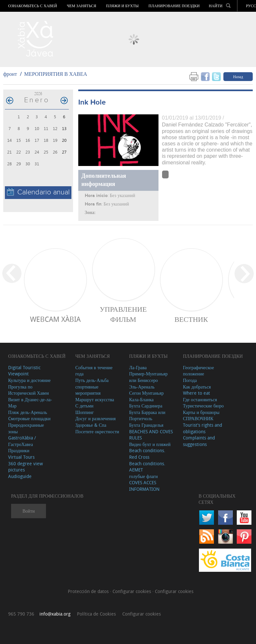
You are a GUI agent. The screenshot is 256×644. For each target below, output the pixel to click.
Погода (190, 380)
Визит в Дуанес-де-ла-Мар (30, 403)
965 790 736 (21, 614)
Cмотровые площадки (29, 418)
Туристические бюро (203, 406)
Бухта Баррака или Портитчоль (147, 415)
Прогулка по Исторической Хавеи (29, 390)
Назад (238, 76)
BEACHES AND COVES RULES (151, 435)
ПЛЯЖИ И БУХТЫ (122, 6)
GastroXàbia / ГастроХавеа (22, 441)
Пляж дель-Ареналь (28, 412)
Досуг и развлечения (96, 418)
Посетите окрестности (97, 431)
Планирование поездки (174, 6)
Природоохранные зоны (26, 428)
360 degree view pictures (25, 467)
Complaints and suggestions (199, 441)
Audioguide (20, 476)
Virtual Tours (21, 457)
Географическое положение (198, 371)
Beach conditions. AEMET (147, 467)
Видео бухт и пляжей (150, 444)
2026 (38, 94)
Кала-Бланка (141, 399)
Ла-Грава (138, 367)
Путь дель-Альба (92, 380)
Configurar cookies (132, 591)
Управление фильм (123, 314)
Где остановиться (200, 399)
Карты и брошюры (201, 412)
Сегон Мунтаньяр (146, 393)
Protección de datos (89, 591)
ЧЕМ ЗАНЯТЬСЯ (82, 6)
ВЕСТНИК (191, 319)
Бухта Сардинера (146, 406)
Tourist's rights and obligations (203, 428)
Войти (29, 511)
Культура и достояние (29, 380)
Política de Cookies (96, 614)
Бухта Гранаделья (146, 425)
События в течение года (94, 371)
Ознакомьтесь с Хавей (33, 6)
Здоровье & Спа (91, 425)
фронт (10, 74)
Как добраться (197, 387)
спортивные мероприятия (88, 390)
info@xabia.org (55, 614)
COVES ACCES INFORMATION (144, 486)
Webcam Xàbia (55, 319)
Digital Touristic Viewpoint (24, 371)
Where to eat (196, 393)
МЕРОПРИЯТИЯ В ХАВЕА (56, 74)
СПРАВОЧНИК (198, 418)
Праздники (19, 450)
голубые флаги (143, 476)
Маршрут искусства (95, 399)
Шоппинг (85, 412)
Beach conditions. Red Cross (147, 454)
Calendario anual (38, 192)
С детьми (84, 406)
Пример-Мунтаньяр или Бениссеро (148, 377)
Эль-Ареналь (142, 387)
